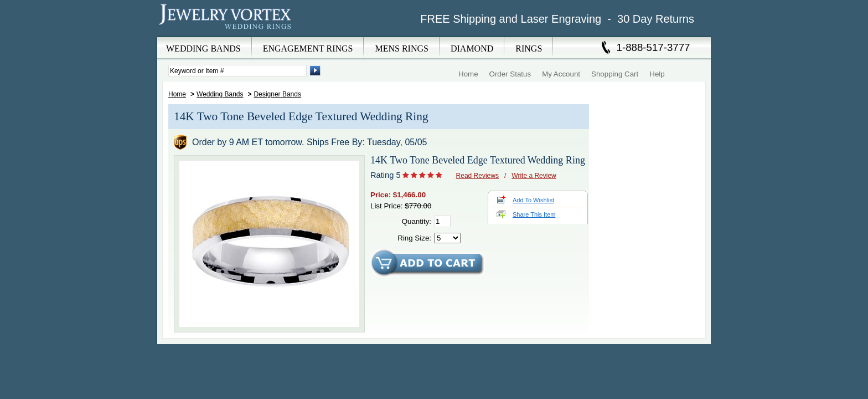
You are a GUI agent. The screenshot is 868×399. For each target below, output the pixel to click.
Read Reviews (477, 176)
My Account (561, 74)
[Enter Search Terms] (237, 71)
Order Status (510, 74)
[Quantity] (442, 221)
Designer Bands (278, 94)
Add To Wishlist (533, 200)
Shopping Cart (615, 74)
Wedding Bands (220, 94)
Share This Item (534, 214)
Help (657, 74)
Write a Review (534, 176)
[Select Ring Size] (447, 238)
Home (468, 74)
